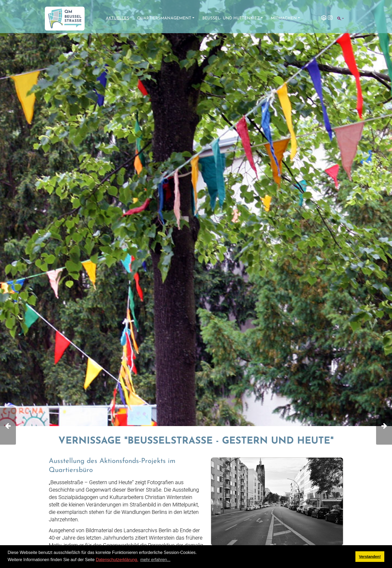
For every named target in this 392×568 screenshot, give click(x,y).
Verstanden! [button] (370, 557)
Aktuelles (117, 18)
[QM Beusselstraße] (65, 19)
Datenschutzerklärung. (117, 560)
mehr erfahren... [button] (155, 560)
